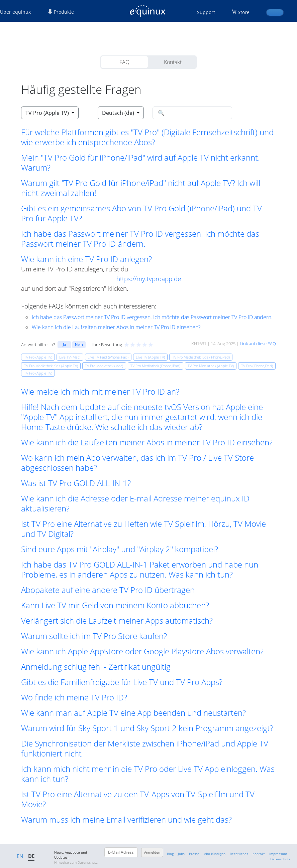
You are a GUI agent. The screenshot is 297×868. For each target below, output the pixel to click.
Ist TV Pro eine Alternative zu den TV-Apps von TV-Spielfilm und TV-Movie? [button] (139, 799)
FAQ (124, 62)
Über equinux (15, 12)
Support (206, 12)
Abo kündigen (215, 854)
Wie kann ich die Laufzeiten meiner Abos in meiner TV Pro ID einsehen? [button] (147, 442)
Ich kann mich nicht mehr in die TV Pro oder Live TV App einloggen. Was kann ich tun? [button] (148, 774)
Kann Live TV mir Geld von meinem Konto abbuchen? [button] (115, 605)
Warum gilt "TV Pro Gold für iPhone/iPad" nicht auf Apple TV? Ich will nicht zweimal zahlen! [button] (141, 188)
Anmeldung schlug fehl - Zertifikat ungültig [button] (96, 667)
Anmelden (152, 852)
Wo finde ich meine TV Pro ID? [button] (74, 697)
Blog (170, 854)
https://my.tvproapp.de (149, 279)
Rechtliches (239, 854)
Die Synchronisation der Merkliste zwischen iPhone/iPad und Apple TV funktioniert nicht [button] (145, 748)
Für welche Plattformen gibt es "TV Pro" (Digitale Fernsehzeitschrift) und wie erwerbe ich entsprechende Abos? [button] (147, 137)
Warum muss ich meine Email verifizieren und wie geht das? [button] (126, 820)
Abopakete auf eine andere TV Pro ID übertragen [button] (108, 590)
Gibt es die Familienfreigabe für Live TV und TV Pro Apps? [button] (122, 682)
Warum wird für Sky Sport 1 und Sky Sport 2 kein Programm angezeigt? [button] (147, 728)
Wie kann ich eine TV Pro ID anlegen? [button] (86, 259)
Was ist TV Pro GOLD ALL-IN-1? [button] (76, 483)
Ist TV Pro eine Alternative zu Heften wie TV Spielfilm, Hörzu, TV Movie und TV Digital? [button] (143, 529)
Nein (79, 344)
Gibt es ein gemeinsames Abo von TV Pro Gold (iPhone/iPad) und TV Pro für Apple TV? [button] (141, 213)
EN (20, 856)
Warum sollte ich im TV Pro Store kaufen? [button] (94, 636)
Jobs (181, 854)
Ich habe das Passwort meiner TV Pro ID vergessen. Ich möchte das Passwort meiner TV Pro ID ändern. (152, 317)
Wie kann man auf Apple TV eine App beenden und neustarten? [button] (133, 713)
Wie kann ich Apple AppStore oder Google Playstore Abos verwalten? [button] (142, 651)
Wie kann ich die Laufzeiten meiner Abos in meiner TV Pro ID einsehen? (116, 327)
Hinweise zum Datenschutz (76, 862)
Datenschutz (280, 859)
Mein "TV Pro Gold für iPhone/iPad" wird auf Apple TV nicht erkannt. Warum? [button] (140, 163)
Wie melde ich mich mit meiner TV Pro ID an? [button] (100, 392)
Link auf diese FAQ (258, 344)
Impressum (278, 854)
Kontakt (173, 62)
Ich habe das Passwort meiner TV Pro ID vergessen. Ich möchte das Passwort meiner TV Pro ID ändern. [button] (140, 239)
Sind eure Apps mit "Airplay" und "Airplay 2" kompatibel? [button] (120, 549)
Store (244, 12)
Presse (194, 854)
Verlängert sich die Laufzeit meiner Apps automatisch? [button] (117, 621)
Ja (64, 344)
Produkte (61, 12)
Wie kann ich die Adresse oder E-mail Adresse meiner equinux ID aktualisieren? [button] (135, 503)
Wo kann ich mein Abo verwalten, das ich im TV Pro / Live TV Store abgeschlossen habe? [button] (137, 463)
